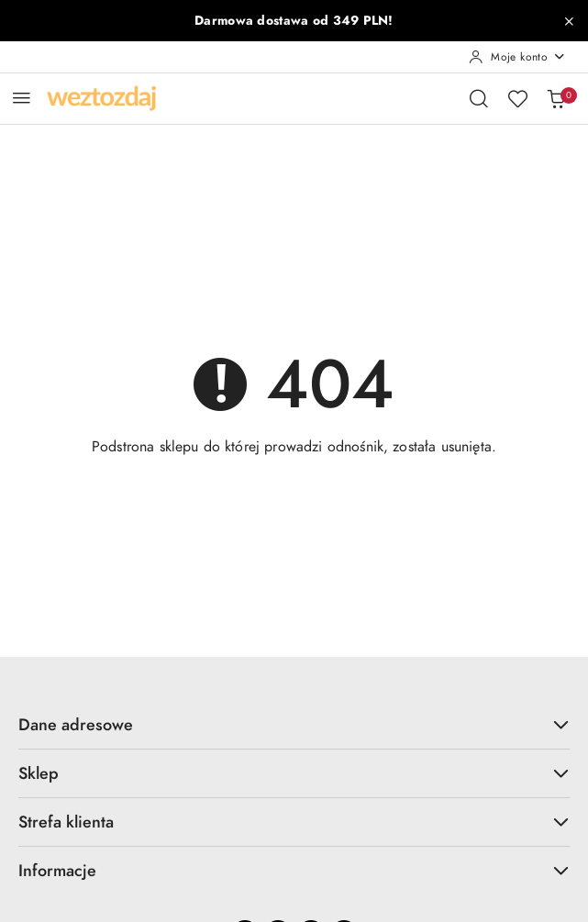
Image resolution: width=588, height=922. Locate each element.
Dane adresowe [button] (294, 724)
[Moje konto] (517, 57)
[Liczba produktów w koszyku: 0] (556, 98)
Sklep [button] (294, 773)
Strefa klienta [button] (294, 822)
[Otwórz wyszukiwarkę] (479, 98)
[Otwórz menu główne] (22, 98)
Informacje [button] (294, 870)
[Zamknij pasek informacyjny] (569, 21)
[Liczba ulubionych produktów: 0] (517, 98)
